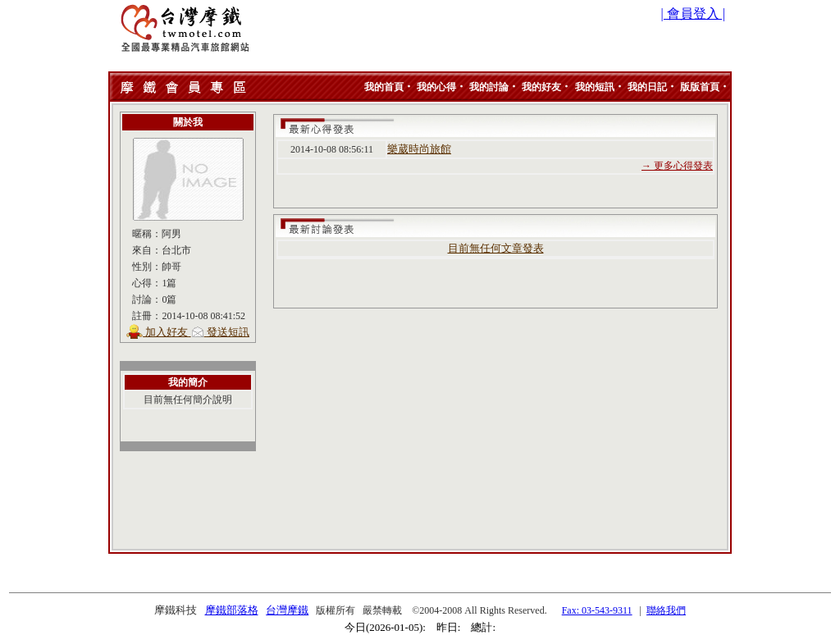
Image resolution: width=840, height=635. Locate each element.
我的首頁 (384, 87)
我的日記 (647, 87)
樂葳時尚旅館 (419, 149)
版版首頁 (700, 87)
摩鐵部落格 (232, 610)
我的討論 (489, 87)
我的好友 (541, 87)
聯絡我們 (666, 610)
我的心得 (436, 87)
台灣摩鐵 (287, 610)
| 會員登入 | (693, 14)
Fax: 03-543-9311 (597, 610)
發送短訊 (228, 332)
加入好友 (167, 332)
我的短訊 (595, 87)
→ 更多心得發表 (677, 166)
